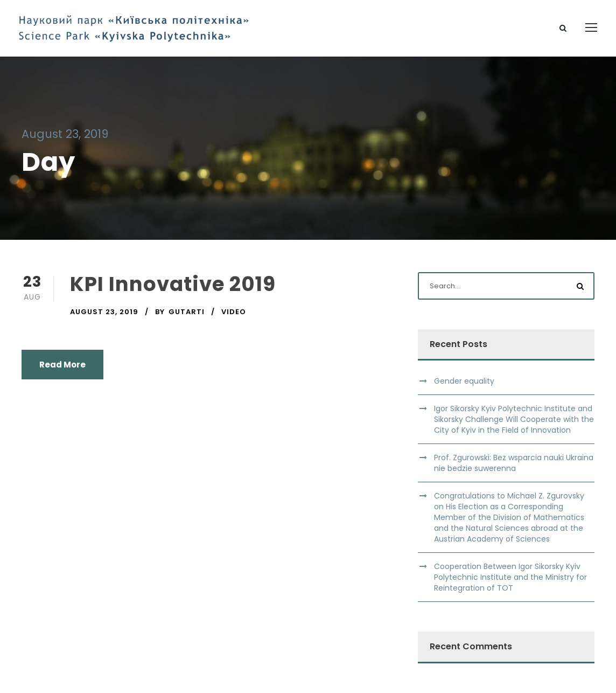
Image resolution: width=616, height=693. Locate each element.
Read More (62, 365)
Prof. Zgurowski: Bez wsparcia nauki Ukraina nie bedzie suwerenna (514, 463)
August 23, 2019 (104, 312)
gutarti (187, 312)
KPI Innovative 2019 (173, 284)
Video (234, 312)
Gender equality (464, 381)
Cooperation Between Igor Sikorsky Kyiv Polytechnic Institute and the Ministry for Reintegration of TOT (510, 577)
